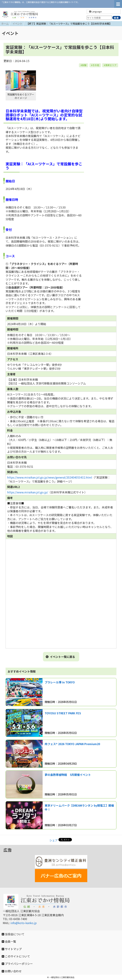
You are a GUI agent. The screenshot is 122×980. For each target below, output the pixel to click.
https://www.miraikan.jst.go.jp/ (28, 492)
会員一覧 (9, 941)
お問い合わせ (12, 971)
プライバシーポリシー (17, 964)
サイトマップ (12, 949)
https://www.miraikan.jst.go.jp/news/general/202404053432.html (50, 477)
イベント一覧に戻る (60, 657)
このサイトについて (16, 956)
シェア (54, 840)
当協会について (13, 934)
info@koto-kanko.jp (24, 923)
